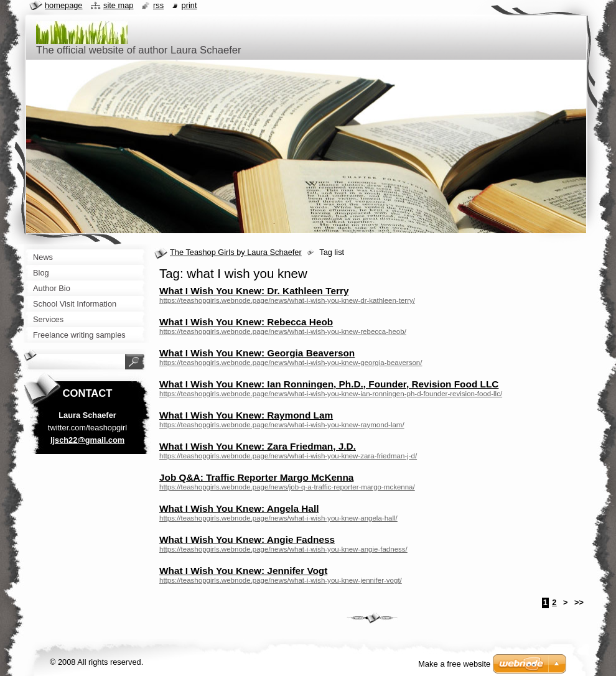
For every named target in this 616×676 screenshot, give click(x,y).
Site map (118, 5)
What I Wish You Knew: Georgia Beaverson (257, 353)
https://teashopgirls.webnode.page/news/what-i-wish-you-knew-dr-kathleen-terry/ (287, 300)
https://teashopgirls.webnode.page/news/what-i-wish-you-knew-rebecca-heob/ (283, 331)
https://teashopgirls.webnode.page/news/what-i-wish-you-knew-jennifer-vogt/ (281, 580)
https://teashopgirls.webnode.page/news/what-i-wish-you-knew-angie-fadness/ (283, 549)
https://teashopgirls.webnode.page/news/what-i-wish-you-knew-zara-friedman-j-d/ (288, 456)
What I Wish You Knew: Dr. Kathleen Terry (254, 291)
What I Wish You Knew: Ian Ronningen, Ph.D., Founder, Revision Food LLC (329, 384)
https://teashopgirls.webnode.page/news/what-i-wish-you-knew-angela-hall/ (278, 518)
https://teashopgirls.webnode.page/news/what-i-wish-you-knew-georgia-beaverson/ (291, 363)
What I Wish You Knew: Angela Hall (239, 508)
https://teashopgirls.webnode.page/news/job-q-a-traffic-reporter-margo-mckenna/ (287, 487)
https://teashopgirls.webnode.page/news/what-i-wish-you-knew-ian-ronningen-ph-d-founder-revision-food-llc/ (331, 394)
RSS (158, 5)
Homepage (63, 5)
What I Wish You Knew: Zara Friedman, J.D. (258, 446)
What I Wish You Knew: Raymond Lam (246, 415)
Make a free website (454, 664)
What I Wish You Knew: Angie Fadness (247, 539)
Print (189, 5)
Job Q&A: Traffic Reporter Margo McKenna (256, 477)
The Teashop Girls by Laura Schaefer (236, 252)
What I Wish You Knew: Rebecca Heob (246, 322)
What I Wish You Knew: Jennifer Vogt (243, 571)
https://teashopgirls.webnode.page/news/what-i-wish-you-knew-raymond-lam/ (282, 425)
